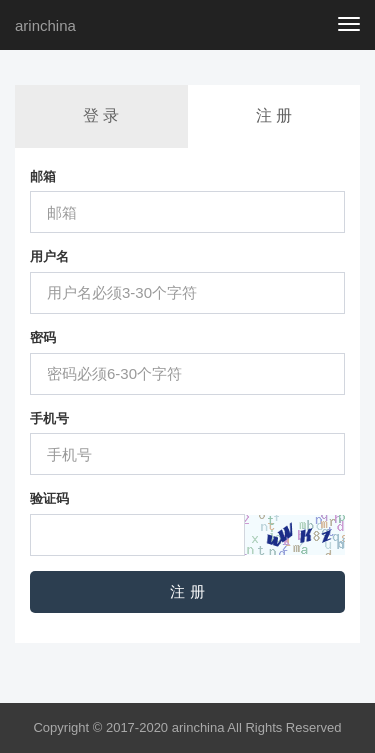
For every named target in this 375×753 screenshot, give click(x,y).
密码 (43, 337)
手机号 (49, 418)
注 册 (274, 115)
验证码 (49, 498)
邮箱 (43, 176)
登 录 (101, 115)
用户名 (49, 256)
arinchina (45, 25)
